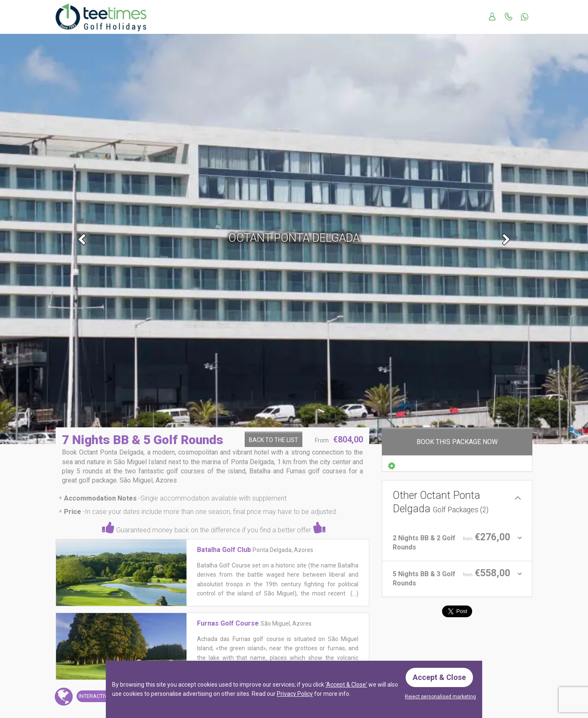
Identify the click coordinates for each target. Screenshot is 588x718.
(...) (354, 593)
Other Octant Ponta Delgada (441, 502)
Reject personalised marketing (440, 697)
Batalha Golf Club (224, 550)
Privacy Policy (295, 694)
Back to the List (274, 440)
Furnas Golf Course (228, 623)
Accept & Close (439, 677)
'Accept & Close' (346, 685)
